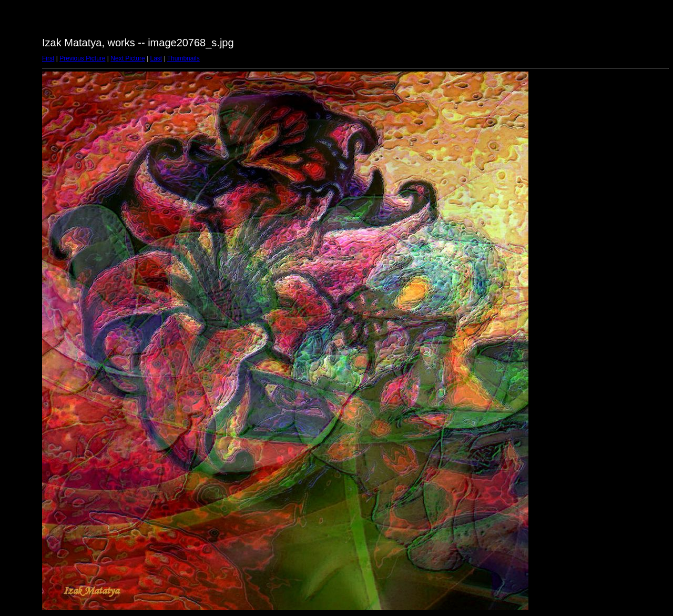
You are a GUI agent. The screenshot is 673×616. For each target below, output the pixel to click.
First (48, 58)
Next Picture (128, 58)
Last (156, 58)
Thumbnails (183, 58)
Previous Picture (82, 58)
